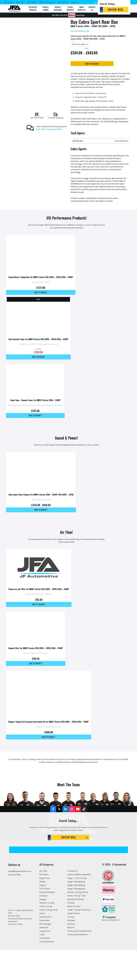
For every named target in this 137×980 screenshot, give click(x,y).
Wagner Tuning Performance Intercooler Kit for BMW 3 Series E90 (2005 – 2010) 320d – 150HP (51, 743)
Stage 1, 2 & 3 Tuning (77, 904)
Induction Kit (45, 943)
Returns (71, 953)
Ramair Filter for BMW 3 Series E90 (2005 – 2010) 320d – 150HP (37, 667)
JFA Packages (45, 950)
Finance (71, 929)
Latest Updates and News (79, 900)
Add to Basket (99, 64)
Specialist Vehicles (76, 925)
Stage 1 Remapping (76, 907)
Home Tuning (46, 932)
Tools (42, 960)
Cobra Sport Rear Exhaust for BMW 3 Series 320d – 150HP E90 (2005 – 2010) (42, 508)
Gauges (43, 925)
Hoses (42, 939)
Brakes (43, 907)
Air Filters (44, 900)
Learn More (80, 15)
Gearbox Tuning (47, 929)
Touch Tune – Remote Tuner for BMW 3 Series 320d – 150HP (36, 412)
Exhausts (43, 921)
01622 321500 (14, 900)
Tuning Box (45, 964)
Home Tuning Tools (49, 936)
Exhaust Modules (47, 918)
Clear (86, 49)
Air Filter (43, 897)
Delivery (71, 950)
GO (87, 863)
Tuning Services (47, 967)
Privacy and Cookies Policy (79, 957)
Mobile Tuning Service (78, 918)
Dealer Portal (73, 939)
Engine (43, 911)
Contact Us (72, 897)
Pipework (44, 953)
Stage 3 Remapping (76, 914)
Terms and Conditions (77, 960)
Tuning (71, 943)
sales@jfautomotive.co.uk (20, 897)
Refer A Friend (74, 932)
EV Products (45, 914)
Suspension (45, 957)
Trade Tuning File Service (79, 936)
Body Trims (45, 904)
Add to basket (42, 300)
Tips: (73, 42)
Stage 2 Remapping (76, 911)
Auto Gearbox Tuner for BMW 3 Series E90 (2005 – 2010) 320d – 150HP (40, 349)
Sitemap (71, 946)
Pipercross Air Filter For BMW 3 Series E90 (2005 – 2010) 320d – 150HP (40, 606)
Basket (74, 2)
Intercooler (44, 946)
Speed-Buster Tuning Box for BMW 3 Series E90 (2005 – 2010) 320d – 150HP (42, 285)
